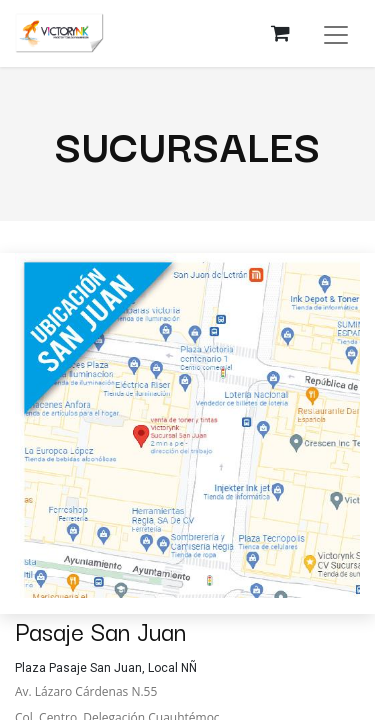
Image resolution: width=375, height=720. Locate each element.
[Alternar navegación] (336, 33)
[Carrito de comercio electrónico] (280, 33)
